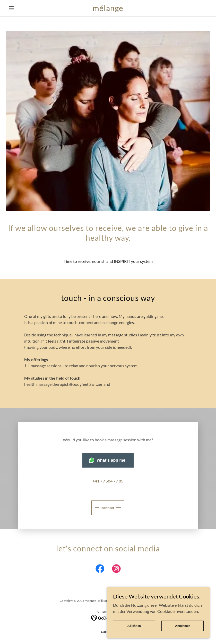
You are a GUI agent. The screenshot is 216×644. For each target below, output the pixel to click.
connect (108, 508)
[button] (21, 8)
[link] (108, 9)
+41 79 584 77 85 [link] (108, 481)
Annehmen (183, 626)
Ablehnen (134, 626)
